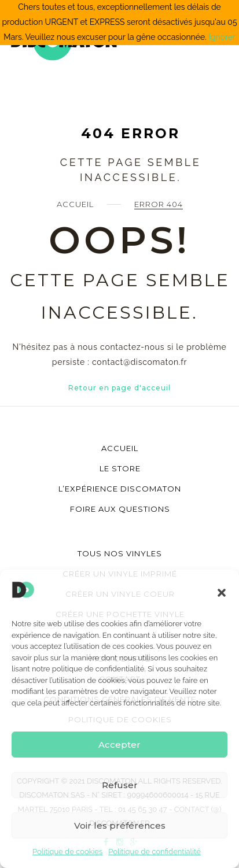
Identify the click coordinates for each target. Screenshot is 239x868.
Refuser (120, 785)
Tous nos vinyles (120, 553)
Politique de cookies (67, 852)
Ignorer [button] (222, 37)
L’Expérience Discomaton (120, 489)
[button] (222, 593)
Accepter (120, 745)
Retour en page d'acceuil (120, 388)
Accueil (75, 204)
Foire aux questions (120, 509)
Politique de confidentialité (155, 852)
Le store (120, 468)
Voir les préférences (120, 825)
